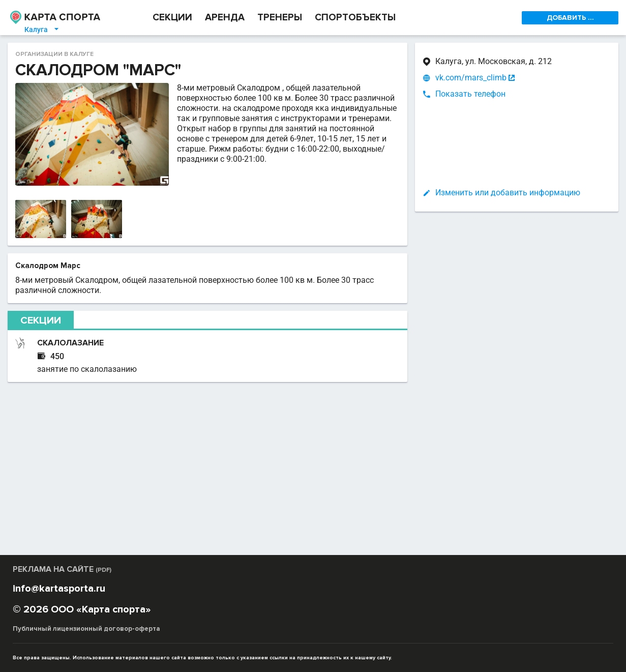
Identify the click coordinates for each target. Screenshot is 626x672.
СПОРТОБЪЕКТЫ (355, 18)
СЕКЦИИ (172, 18)
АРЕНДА (225, 18)
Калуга (42, 30)
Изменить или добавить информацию (508, 193)
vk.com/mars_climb (471, 78)
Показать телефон (470, 94)
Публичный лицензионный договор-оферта (86, 629)
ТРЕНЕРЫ (280, 18)
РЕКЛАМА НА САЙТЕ (62, 569)
